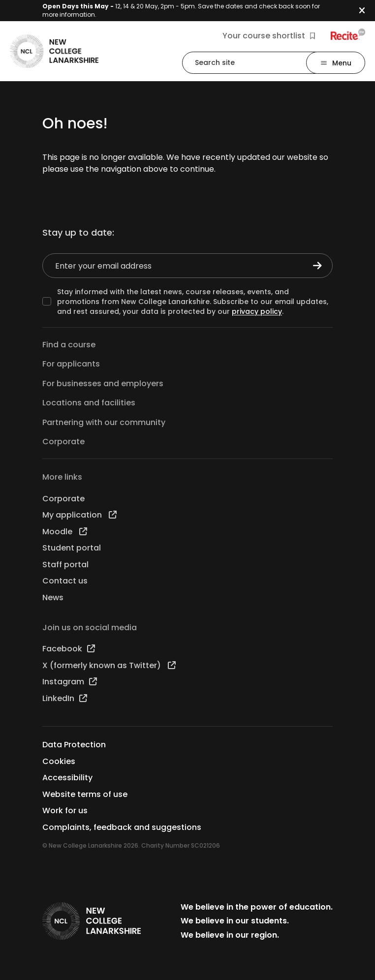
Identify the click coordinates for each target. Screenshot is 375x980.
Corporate (63, 442)
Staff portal (65, 565)
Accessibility (67, 778)
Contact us (65, 581)
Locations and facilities (89, 403)
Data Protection (74, 745)
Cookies (59, 761)
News (53, 597)
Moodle (65, 532)
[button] (367, 11)
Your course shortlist (269, 36)
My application (79, 515)
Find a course (69, 345)
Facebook (69, 649)
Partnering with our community (104, 422)
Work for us (65, 811)
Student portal (72, 548)
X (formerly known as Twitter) (109, 665)
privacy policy (257, 311)
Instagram (70, 682)
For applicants (71, 364)
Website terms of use (85, 794)
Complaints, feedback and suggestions (122, 827)
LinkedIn (65, 698)
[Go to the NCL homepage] (54, 51)
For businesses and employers (103, 383)
